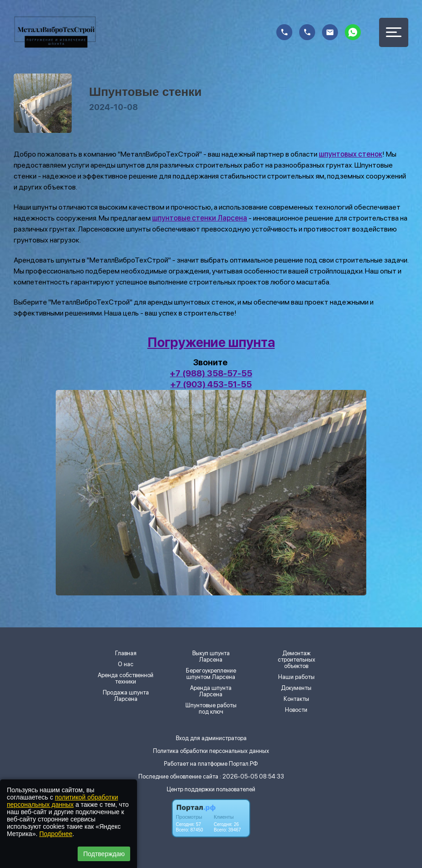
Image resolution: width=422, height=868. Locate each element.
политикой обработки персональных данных (62, 801)
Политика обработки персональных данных (211, 751)
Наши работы (296, 677)
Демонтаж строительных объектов (296, 660)
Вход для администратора (211, 738)
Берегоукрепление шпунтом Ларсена (211, 674)
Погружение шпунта (211, 342)
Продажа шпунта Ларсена (126, 696)
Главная (126, 653)
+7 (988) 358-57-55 (211, 373)
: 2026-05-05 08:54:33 (252, 776)
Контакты (296, 699)
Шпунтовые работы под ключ (211, 709)
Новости (296, 710)
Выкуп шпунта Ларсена (211, 657)
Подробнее (56, 834)
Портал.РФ (243, 764)
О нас (126, 664)
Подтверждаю (104, 854)
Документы (296, 688)
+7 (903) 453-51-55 (211, 384)
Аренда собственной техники (126, 679)
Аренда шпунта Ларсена (211, 691)
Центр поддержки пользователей (211, 789)
